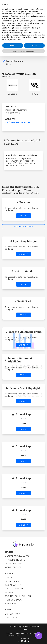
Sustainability (13, 585)
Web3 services (13, 567)
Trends (9, 592)
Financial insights (15, 560)
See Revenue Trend (24, 227)
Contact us (11, 618)
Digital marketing (15, 581)
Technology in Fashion (18, 596)
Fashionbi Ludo (13, 600)
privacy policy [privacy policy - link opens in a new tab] (21, 12)
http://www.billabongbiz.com (18, 122)
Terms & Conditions (14, 633)
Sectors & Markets (15, 589)
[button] (39, 636)
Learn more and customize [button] (23, 51)
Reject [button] (13, 45)
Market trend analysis (18, 556)
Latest (8, 578)
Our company (12, 614)
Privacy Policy (29, 633)
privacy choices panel (13, 40)
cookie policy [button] (20, 18)
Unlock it (24, 216)
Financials (11, 604)
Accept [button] (34, 45)
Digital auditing (14, 564)
